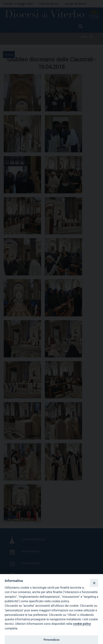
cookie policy (82, 624)
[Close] (94, 583)
